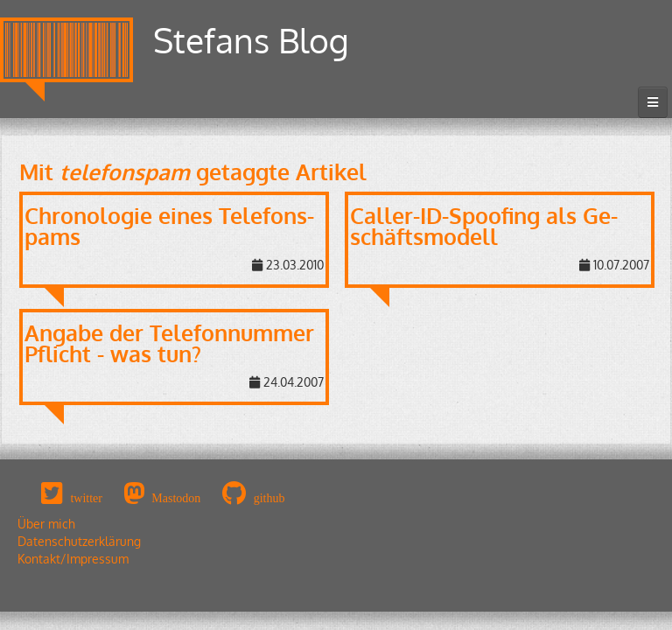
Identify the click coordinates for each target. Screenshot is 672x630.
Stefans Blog (251, 40)
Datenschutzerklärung (79, 541)
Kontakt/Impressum (73, 559)
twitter (86, 498)
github (269, 498)
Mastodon (176, 498)
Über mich (46, 524)
